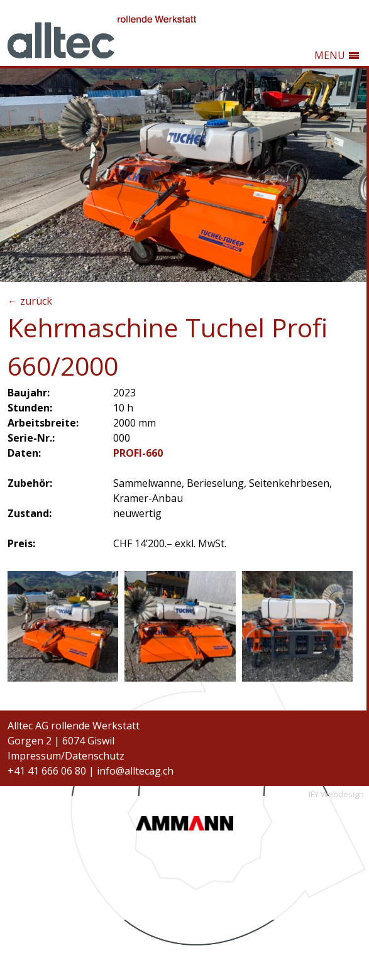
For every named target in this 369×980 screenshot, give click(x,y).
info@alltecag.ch (135, 771)
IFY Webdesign (336, 794)
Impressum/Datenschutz (66, 756)
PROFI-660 (138, 453)
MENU (330, 55)
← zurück (30, 301)
